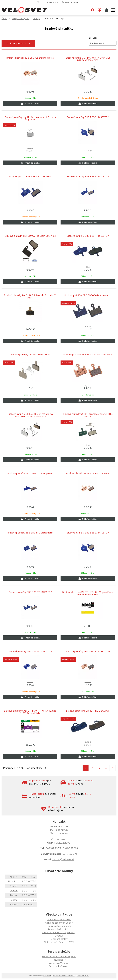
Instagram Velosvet (59, 963)
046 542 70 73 (53, 848)
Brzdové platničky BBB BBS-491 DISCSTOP (30, 651)
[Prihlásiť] (100, 10)
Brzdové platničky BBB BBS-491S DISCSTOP (88, 651)
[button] (93, 10)
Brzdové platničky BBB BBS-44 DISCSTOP (88, 236)
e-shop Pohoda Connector (64, 976)
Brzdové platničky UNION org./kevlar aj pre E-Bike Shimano (88, 415)
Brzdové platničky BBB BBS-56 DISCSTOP (30, 177)
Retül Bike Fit (59, 960)
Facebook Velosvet (59, 966)
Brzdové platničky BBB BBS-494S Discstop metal (88, 355)
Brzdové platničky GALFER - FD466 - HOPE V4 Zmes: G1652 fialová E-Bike (30, 712)
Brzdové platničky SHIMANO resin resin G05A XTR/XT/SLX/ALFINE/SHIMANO (30, 415)
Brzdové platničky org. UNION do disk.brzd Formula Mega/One (30, 118)
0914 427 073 (70, 854)
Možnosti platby (59, 939)
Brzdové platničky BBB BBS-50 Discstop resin (30, 473)
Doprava (59, 936)
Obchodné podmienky (59, 920)
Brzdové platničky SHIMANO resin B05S (30, 355)
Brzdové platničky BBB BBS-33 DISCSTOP (88, 533)
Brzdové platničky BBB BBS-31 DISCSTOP (88, 117)
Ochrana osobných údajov (59, 923)
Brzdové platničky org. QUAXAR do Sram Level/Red (30, 236)
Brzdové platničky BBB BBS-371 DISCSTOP (30, 592)
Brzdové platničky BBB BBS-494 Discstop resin (88, 295)
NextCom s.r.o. (83, 976)
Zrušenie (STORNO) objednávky (59, 933)
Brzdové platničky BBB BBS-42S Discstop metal (30, 58)
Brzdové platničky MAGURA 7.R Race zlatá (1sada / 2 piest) (30, 296)
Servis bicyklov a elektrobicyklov (59, 957)
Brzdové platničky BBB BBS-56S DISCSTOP (88, 473)
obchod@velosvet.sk (50, 2)
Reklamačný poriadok (59, 926)
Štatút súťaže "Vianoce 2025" (59, 942)
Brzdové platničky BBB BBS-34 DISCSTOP (88, 177)
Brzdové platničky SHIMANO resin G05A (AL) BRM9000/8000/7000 (88, 59)
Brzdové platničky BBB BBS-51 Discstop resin (30, 533)
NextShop (47, 976)
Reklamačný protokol (59, 929)
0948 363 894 (72, 2)
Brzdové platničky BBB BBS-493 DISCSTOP (88, 711)
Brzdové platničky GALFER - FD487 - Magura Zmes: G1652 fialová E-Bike (88, 593)
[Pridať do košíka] (30, 103)
